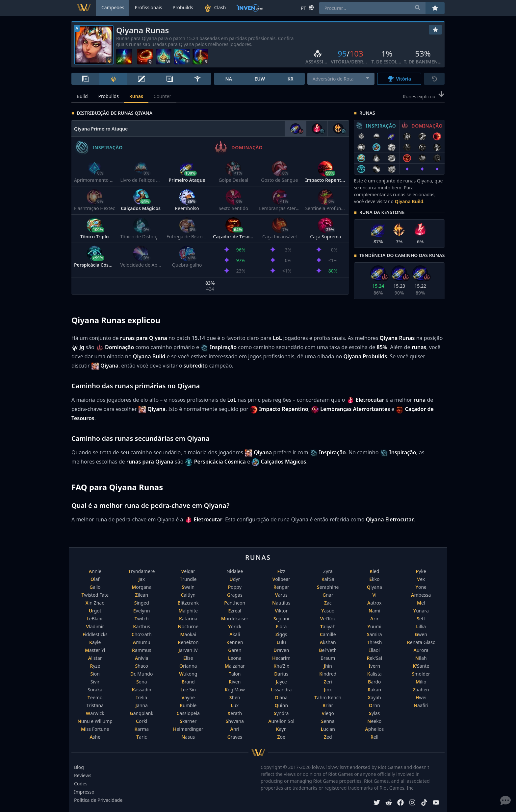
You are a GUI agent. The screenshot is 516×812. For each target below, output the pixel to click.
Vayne (188, 697)
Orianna (188, 666)
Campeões (113, 7)
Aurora (421, 650)
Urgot (95, 611)
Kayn (281, 729)
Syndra (281, 713)
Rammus (142, 650)
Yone (421, 587)
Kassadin (142, 690)
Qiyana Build (409, 201)
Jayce (281, 682)
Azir (374, 619)
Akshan (328, 642)
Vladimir (95, 626)
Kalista (374, 674)
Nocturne (188, 626)
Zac (328, 603)
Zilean (142, 595)
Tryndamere (142, 571)
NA (229, 79)
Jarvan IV (188, 650)
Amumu (142, 642)
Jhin (328, 666)
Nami (374, 611)
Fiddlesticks (95, 634)
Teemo (95, 697)
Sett (421, 619)
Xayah (374, 697)
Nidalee (235, 571)
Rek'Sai (374, 658)
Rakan (374, 690)
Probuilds (109, 96)
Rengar (281, 587)
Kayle (95, 642)
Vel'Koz (328, 619)
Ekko (374, 579)
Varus (281, 595)
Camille (328, 634)
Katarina (188, 619)
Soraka (95, 690)
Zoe (281, 737)
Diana (281, 697)
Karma (142, 729)
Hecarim (281, 658)
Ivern (374, 666)
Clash (215, 8)
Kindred (328, 674)
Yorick (235, 626)
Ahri (235, 729)
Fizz (281, 571)
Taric (142, 737)
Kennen (235, 642)
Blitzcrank (188, 603)
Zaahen (421, 690)
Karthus (142, 626)
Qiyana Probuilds (365, 356)
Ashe (95, 737)
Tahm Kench (328, 697)
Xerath (235, 713)
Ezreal (235, 611)
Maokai (188, 634)
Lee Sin (188, 690)
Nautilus (281, 603)
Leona (235, 658)
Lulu (281, 642)
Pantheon (235, 603)
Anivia (142, 658)
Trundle (188, 579)
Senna (328, 721)
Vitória (399, 79)
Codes (81, 784)
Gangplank (142, 713)
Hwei (421, 697)
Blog (79, 767)
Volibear (281, 579)
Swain (188, 587)
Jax (142, 579)
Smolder (421, 674)
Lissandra (281, 690)
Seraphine (328, 587)
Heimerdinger (188, 729)
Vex (421, 579)
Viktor (281, 611)
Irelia (142, 697)
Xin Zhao (95, 603)
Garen (235, 650)
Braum (328, 658)
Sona (142, 682)
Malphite (188, 611)
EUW (260, 79)
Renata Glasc (421, 642)
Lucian (328, 729)
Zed (328, 737)
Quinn (281, 705)
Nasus (188, 737)
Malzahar (235, 666)
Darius (281, 674)
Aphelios (374, 729)
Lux (235, 705)
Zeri (328, 682)
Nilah (421, 658)
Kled (374, 571)
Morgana (142, 587)
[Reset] (434, 79)
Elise (188, 658)
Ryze (95, 666)
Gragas (235, 595)
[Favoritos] (435, 30)
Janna (142, 705)
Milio (421, 682)
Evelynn (142, 611)
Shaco (142, 666)
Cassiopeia (188, 713)
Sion (95, 674)
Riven (235, 682)
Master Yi (95, 650)
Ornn (374, 705)
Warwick (95, 713)
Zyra (328, 571)
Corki (142, 721)
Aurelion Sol (281, 721)
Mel (421, 603)
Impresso (84, 792)
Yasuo (328, 611)
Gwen (421, 634)
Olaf (95, 579)
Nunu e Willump (95, 721)
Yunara (421, 611)
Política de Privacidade (98, 800)
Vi (374, 595)
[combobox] (341, 79)
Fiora (281, 626)
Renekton (188, 642)
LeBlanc (95, 619)
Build (82, 96)
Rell (374, 737)
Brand (188, 682)
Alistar (95, 658)
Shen (235, 697)
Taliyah (328, 626)
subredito (196, 366)
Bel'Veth (328, 650)
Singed (142, 603)
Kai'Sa (328, 579)
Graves (235, 737)
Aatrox (374, 603)
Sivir (95, 682)
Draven (281, 650)
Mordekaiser (235, 619)
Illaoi (374, 650)
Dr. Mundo (142, 674)
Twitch (142, 619)
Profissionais (148, 7)
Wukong (188, 674)
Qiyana (374, 587)
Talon (235, 674)
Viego (328, 713)
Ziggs (281, 634)
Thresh (374, 642)
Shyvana (235, 721)
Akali (235, 634)
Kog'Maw (235, 690)
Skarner (188, 721)
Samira (374, 634)
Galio (95, 587)
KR (290, 79)
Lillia (421, 626)
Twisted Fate (95, 595)
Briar (328, 705)
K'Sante (421, 666)
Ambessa (421, 595)
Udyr (235, 579)
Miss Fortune (95, 729)
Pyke (421, 571)
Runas (136, 96)
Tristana (95, 705)
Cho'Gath (142, 634)
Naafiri (421, 705)
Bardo (374, 682)
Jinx (328, 690)
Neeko (374, 721)
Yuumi (374, 626)
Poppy (235, 587)
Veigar (188, 571)
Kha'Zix (281, 666)
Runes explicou (424, 96)
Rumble (188, 705)
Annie (95, 571)
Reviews (83, 775)
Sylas (374, 713)
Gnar (328, 595)
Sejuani (281, 619)
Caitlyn (188, 595)
